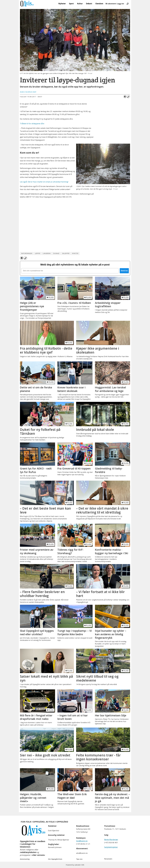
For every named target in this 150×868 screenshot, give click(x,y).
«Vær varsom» (38, 855)
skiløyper (66, 253)
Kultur (80, 4)
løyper (38, 253)
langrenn (47, 253)
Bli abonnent (111, 4)
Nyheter (62, 4)
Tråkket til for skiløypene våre (32, 124)
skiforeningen (27, 253)
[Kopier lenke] (128, 97)
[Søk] (128, 4)
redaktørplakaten (28, 852)
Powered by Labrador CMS (75, 865)
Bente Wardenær (111, 840)
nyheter (75, 253)
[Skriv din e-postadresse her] (70, 271)
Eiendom (99, 4)
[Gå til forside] (27, 4)
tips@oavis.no (82, 841)
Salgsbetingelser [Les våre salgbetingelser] (111, 847)
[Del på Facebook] (125, 97)
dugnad (56, 253)
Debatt (89, 4)
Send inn (124, 271)
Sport (71, 4)
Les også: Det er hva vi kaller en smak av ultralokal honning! (44, 182)
